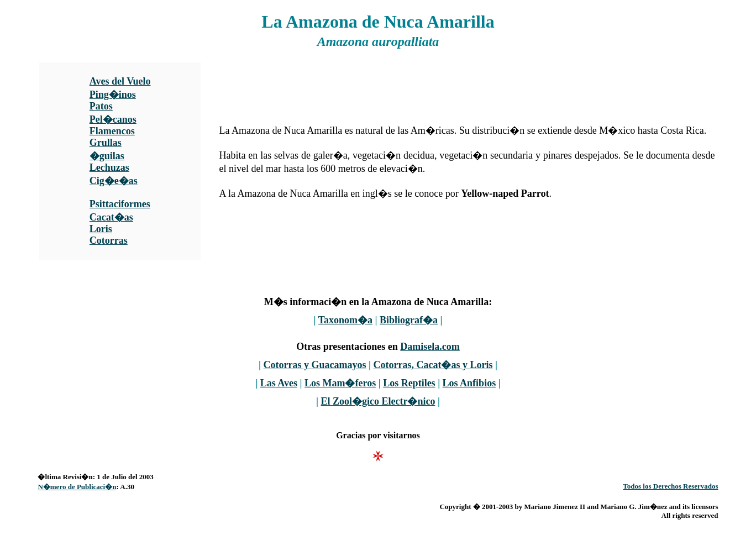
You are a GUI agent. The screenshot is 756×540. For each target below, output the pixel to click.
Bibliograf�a (409, 320)
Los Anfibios (469, 383)
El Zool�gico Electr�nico (378, 401)
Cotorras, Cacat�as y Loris (433, 365)
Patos (101, 106)
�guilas (107, 156)
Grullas (106, 143)
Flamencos (112, 131)
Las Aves (279, 383)
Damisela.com (430, 347)
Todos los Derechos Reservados (670, 486)
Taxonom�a (345, 320)
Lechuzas (109, 167)
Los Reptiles (409, 383)
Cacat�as (111, 217)
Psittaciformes (120, 204)
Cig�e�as (114, 181)
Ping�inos (113, 95)
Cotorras (109, 240)
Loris (101, 229)
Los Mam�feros (340, 383)
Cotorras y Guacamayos (315, 365)
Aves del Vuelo (120, 81)
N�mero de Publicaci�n (77, 487)
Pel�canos (113, 119)
